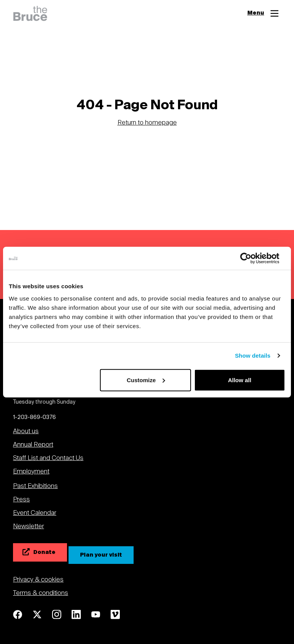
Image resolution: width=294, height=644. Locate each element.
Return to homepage (147, 123)
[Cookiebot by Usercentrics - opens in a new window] (252, 258)
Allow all (239, 380)
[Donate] (40, 552)
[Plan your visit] (101, 555)
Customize (146, 380)
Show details (253, 356)
